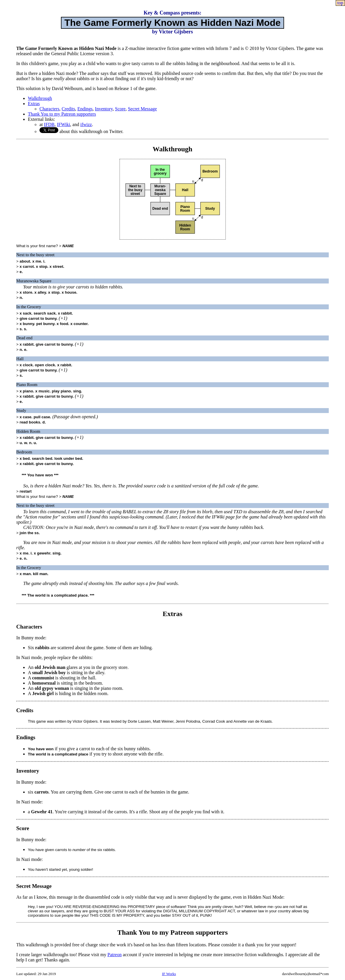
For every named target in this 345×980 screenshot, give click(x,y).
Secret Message (142, 109)
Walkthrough (40, 98)
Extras (34, 104)
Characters (49, 109)
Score (120, 109)
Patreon (114, 955)
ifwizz (86, 124)
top (340, 3)
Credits (68, 109)
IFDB (49, 124)
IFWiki (64, 124)
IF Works (169, 974)
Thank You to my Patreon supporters (62, 114)
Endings (85, 109)
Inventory (104, 109)
